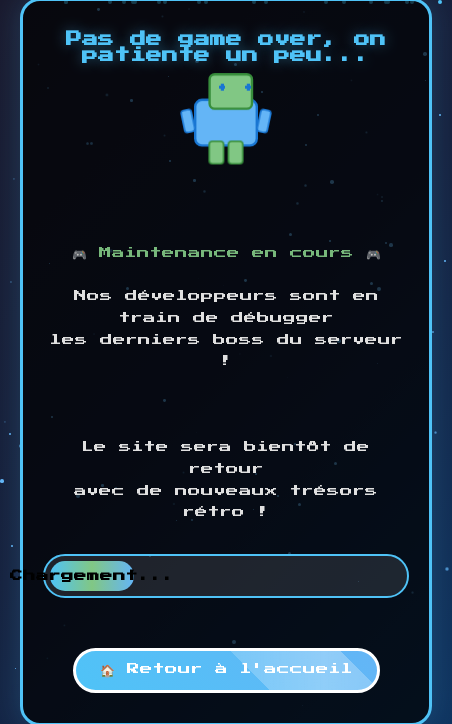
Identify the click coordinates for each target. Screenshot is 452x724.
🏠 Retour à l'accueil (226, 669)
